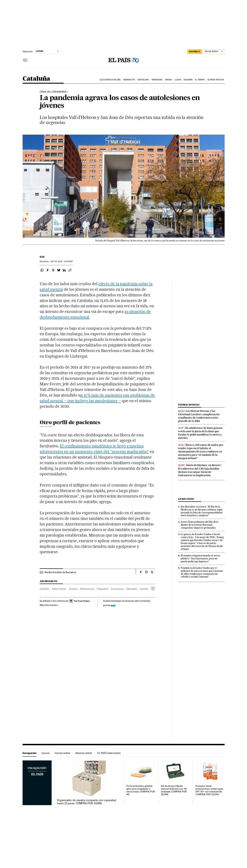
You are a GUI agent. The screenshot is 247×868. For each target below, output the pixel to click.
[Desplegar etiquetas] (153, 588)
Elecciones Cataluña (110, 80)
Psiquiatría (103, 589)
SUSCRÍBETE (195, 52)
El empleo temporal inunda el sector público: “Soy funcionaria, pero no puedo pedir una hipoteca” (200, 558)
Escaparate (29, 753)
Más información (49, 605)
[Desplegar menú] (25, 60)
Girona (169, 80)
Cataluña (36, 79)
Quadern (188, 80)
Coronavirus (117, 589)
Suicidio (144, 589)
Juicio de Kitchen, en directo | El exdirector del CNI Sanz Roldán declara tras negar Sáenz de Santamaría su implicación (200, 470)
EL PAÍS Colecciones (109, 753)
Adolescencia (87, 589)
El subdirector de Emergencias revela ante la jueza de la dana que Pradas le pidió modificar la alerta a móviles (200, 433)
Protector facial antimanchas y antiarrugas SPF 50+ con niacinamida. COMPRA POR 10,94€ (209, 790)
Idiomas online (84, 753)
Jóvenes (73, 589)
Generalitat (129, 80)
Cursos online (62, 753)
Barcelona (143, 80)
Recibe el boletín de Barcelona (60, 572)
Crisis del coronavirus (53, 92)
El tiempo (200, 80)
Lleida (178, 80)
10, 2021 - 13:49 (62, 261)
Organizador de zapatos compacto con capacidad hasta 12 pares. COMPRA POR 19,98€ (87, 802)
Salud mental (59, 589)
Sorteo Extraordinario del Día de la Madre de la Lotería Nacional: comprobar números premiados (200, 525)
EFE (42, 257)
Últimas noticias (216, 80)
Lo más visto (186, 499)
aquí (113, 605)
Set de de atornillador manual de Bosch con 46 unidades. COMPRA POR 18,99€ (174, 790)
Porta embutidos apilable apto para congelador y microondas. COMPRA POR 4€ (141, 790)
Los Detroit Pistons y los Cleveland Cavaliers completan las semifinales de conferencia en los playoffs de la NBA (199, 416)
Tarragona (157, 80)
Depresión (132, 589)
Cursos (46, 753)
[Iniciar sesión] (214, 52)
